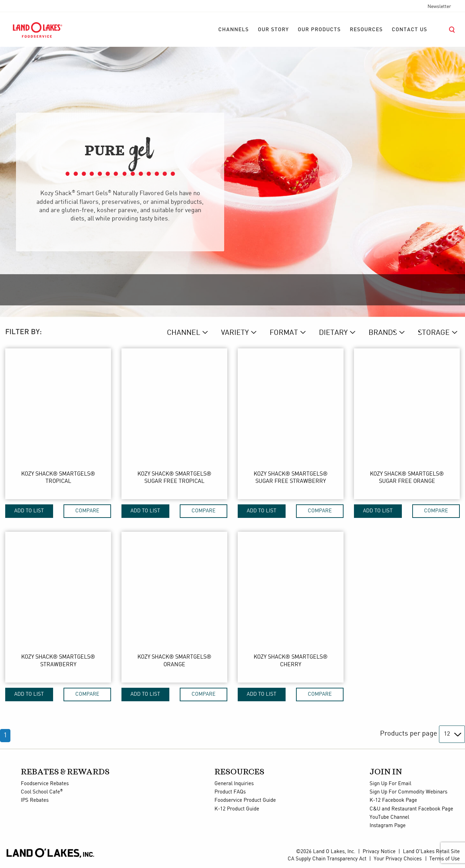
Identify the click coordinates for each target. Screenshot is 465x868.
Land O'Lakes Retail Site (431, 852)
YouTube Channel (389, 817)
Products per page (409, 734)
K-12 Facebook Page (393, 800)
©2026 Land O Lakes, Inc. (326, 852)
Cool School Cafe (42, 792)
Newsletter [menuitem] (439, 7)
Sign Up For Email (390, 784)
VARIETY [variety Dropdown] (235, 333)
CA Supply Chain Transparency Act (327, 859)
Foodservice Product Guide (245, 800)
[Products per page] (452, 734)
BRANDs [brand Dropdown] (383, 333)
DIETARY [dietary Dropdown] (333, 333)
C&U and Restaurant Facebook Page (411, 809)
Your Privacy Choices (398, 859)
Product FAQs (230, 792)
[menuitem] (234, 30)
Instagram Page (388, 826)
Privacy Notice (379, 852)
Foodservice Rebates (45, 784)
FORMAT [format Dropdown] (284, 333)
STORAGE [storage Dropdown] (434, 333)
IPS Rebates (35, 800)
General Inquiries (234, 784)
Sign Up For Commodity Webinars (408, 792)
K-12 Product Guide (237, 809)
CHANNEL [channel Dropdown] (184, 333)
